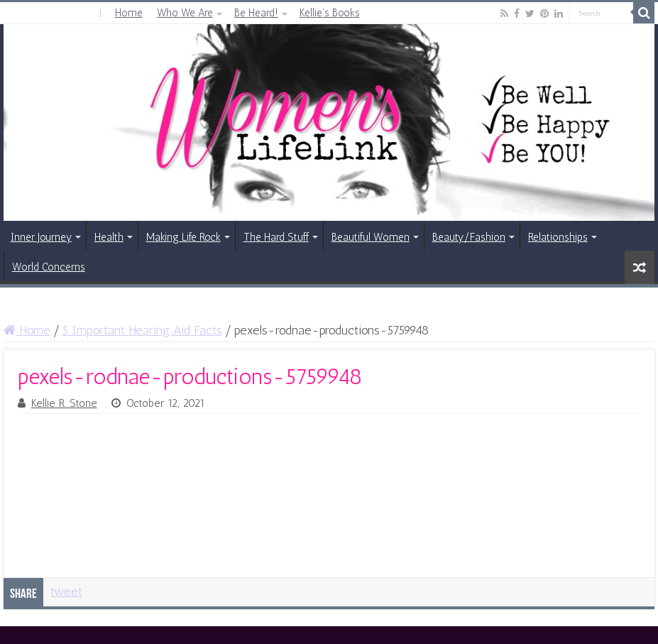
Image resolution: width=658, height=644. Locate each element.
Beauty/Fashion (469, 237)
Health (109, 237)
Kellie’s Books (330, 13)
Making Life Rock (183, 237)
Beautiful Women (371, 237)
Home (129, 13)
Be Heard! (256, 13)
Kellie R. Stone (64, 403)
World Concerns (49, 267)
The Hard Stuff (276, 237)
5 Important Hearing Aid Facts (142, 330)
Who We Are (185, 13)
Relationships (558, 237)
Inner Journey (41, 237)
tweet (66, 591)
